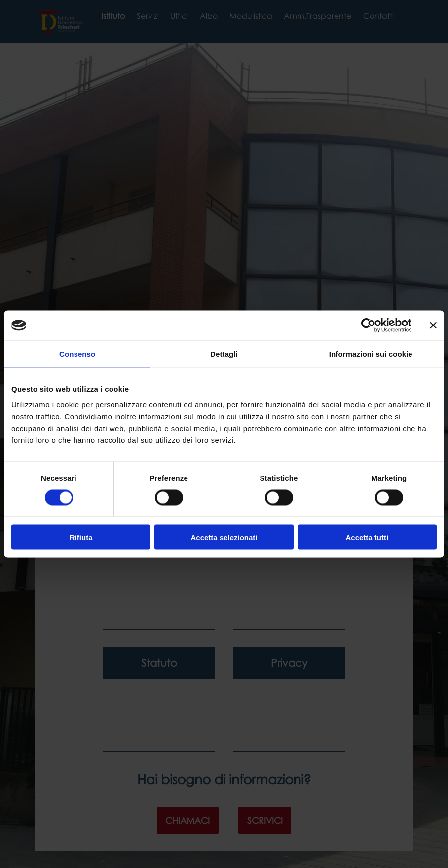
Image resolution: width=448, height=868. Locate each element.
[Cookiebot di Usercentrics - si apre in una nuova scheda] (368, 325)
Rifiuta (81, 537)
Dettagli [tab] (224, 354)
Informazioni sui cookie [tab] (371, 354)
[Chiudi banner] (433, 325)
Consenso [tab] (77, 354)
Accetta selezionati (224, 537)
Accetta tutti (367, 537)
